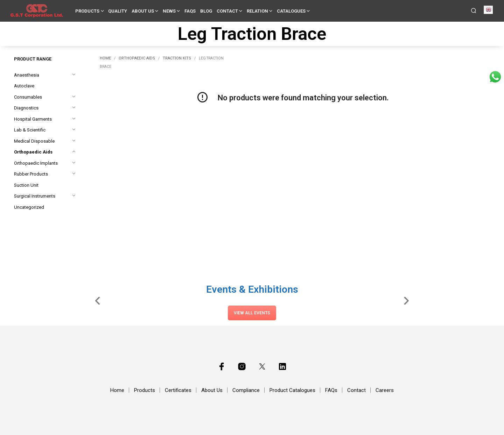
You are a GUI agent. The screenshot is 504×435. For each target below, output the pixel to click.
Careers (385, 390)
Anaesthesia (27, 75)
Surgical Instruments (35, 196)
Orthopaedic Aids (33, 152)
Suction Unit (26, 185)
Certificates (178, 390)
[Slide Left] (98, 300)
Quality (118, 11)
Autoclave (24, 86)
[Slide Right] (406, 300)
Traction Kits (177, 58)
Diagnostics (26, 108)
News (169, 11)
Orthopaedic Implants (36, 163)
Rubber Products (31, 174)
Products (87, 11)
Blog (206, 11)
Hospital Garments (33, 119)
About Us (143, 11)
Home (105, 58)
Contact (227, 11)
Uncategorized (29, 207)
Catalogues (291, 11)
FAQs (190, 11)
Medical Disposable (34, 141)
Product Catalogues (292, 390)
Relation (257, 11)
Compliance (246, 390)
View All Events (252, 313)
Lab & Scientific (30, 130)
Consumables (28, 97)
